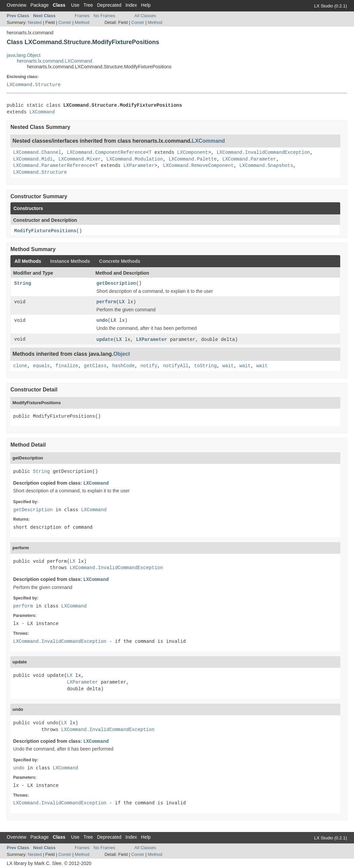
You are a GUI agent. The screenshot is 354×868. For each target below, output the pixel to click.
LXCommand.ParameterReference (53, 166)
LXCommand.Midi (33, 159)
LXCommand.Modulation (135, 159)
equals (41, 366)
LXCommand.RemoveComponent (198, 166)
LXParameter (139, 166)
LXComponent (192, 152)
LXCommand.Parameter (249, 159)
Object (122, 354)
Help (146, 5)
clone (20, 366)
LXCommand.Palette (193, 159)
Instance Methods (70, 261)
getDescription (116, 283)
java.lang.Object (24, 55)
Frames (82, 16)
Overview (16, 5)
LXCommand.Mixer (79, 159)
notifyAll (176, 366)
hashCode (123, 366)
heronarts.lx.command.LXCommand (55, 61)
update (105, 340)
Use (75, 5)
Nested (35, 22)
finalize (67, 366)
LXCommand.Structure (34, 84)
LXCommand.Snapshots (266, 166)
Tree (88, 5)
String (23, 283)
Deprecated (109, 5)
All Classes (145, 16)
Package (39, 5)
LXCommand (42, 112)
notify (149, 366)
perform (107, 302)
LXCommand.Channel (37, 152)
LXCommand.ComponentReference (107, 152)
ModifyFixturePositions (45, 231)
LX (122, 302)
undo (102, 320)
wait (228, 366)
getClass (95, 366)
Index (131, 5)
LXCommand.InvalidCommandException (263, 152)
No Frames (104, 16)
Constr (65, 22)
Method (82, 22)
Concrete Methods (120, 261)
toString (205, 366)
